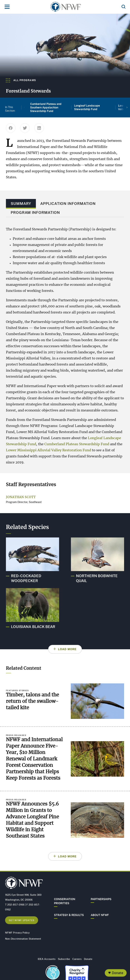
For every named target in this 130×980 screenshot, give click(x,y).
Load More (67, 649)
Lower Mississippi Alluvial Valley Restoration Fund (48, 450)
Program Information (35, 212)
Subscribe (64, 959)
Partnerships (101, 899)
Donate (118, 973)
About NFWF (100, 915)
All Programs (21, 80)
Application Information (68, 203)
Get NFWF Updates (22, 920)
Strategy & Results (69, 915)
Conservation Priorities (65, 901)
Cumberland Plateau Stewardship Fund (77, 444)
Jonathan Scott (21, 497)
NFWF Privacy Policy (17, 933)
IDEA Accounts (47, 959)
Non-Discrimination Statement (23, 939)
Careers (77, 959)
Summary (21, 203)
